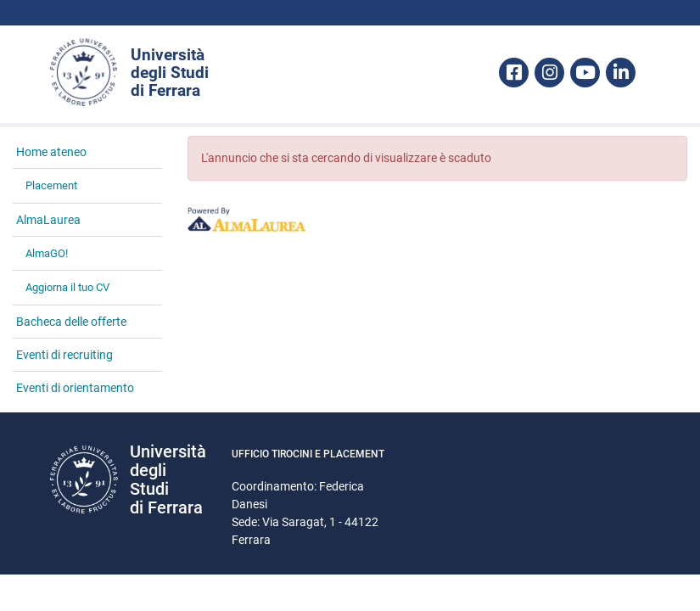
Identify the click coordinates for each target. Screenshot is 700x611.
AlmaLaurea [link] (48, 220)
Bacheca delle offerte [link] (71, 322)
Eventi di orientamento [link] (75, 388)
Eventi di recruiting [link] (64, 355)
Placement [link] (51, 185)
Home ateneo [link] (51, 152)
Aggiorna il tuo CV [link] (67, 287)
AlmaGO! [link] (47, 253)
